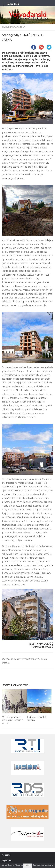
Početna (6, 855)
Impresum (7, 861)
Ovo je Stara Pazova (14, 27)
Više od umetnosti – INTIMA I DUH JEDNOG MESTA (13, 720)
